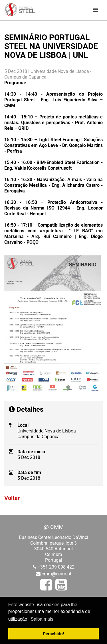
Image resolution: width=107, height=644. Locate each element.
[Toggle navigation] (95, 10)
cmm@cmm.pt (56, 574)
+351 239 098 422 (56, 567)
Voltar (12, 498)
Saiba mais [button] (42, 619)
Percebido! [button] (53, 634)
